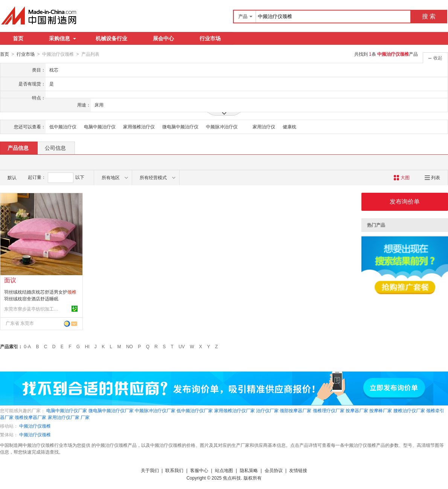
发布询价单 (405, 201)
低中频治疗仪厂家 (195, 410)
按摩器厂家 (357, 410)
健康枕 (290, 126)
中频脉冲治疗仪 (222, 126)
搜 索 (429, 16)
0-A (27, 346)
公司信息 (55, 148)
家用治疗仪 (264, 126)
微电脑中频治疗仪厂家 (111, 410)
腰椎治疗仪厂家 (409, 410)
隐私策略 (249, 470)
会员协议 (274, 470)
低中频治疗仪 (63, 126)
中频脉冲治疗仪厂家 (155, 410)
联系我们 (174, 470)
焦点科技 (232, 478)
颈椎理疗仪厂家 (329, 410)
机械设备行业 (111, 38)
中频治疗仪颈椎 (35, 426)
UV (182, 346)
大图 (402, 177)
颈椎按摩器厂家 (30, 417)
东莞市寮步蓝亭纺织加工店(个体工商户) (32, 309)
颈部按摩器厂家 (296, 410)
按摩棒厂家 (381, 410)
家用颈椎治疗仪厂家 (235, 410)
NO (130, 346)
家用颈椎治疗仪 (139, 126)
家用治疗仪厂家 (64, 417)
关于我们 (150, 470)
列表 (432, 177)
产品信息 (18, 148)
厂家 (85, 417)
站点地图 (224, 470)
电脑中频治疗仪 (100, 126)
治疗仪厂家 (267, 410)
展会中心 (163, 38)
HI (87, 346)
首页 (18, 38)
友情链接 (298, 470)
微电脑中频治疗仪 (180, 126)
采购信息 (62, 38)
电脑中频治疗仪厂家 (67, 410)
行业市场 (210, 38)
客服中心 (199, 470)
